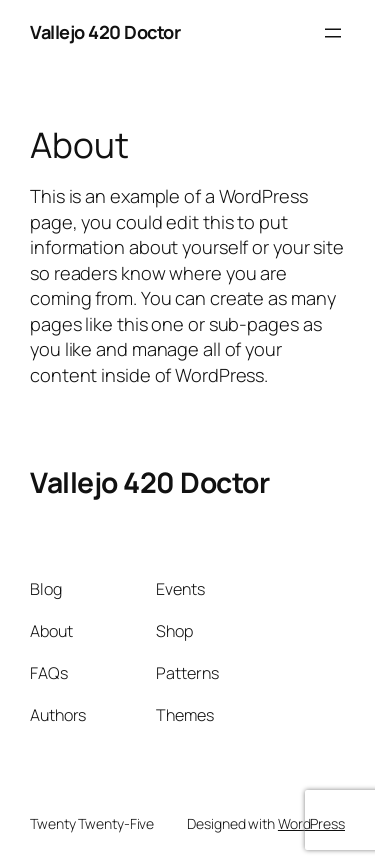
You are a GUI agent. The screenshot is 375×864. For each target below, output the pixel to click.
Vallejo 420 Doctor (105, 32)
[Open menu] (333, 33)
